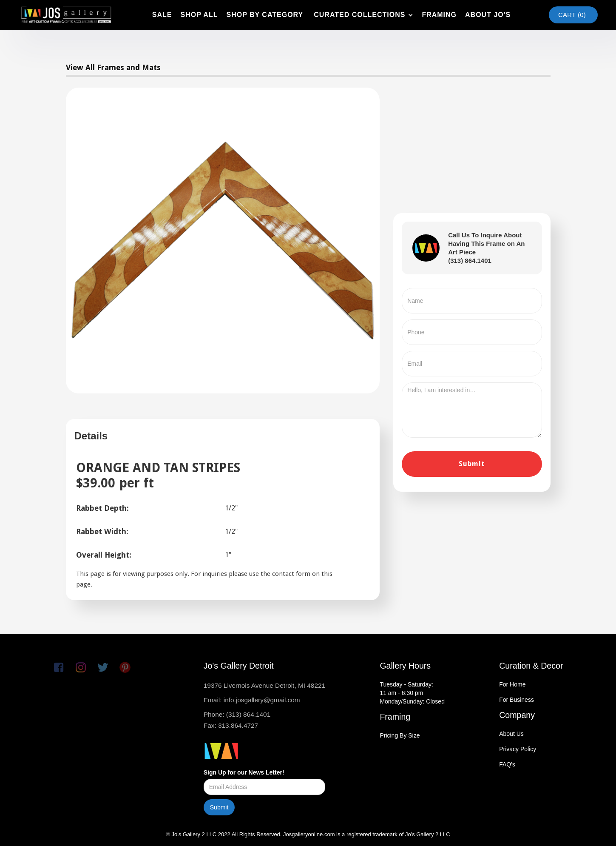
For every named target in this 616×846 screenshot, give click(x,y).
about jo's (488, 15)
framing (439, 15)
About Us (511, 734)
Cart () (572, 15)
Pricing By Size (400, 735)
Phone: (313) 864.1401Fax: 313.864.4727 (237, 720)
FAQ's (507, 764)
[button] (362, 15)
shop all (199, 15)
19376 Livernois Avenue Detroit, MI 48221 (264, 685)
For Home (512, 684)
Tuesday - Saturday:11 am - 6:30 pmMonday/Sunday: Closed (412, 693)
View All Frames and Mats (113, 67)
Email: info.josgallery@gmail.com (252, 700)
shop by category (265, 15)
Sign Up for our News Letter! (244, 772)
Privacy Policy (518, 749)
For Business (517, 700)
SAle (162, 15)
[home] (66, 15)
